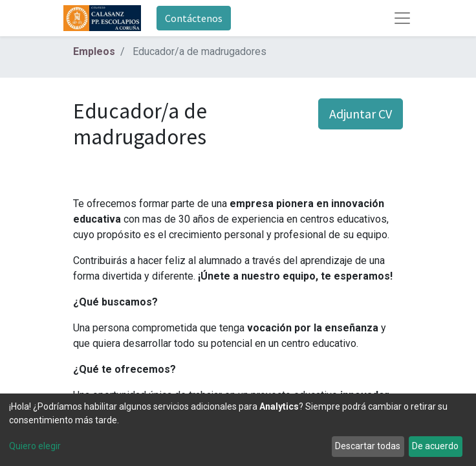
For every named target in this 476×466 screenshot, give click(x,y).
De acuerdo (435, 446)
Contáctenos (194, 18)
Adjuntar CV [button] (361, 114)
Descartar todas (368, 446)
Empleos (94, 51)
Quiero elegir (35, 446)
